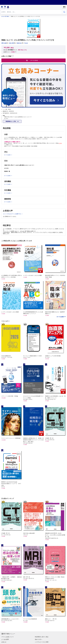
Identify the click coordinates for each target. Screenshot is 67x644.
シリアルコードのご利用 (42, 642)
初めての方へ (39, 639)
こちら (60, 143)
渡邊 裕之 (19, 43)
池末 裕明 (12, 43)
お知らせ (4, 642)
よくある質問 (5, 639)
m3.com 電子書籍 (5, 16)
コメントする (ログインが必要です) (12, 214)
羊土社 (26, 43)
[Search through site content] (31, 12)
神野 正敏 (4, 43)
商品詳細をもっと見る (11, 121)
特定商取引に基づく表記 (42, 637)
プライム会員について (8, 637)
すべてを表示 (60, 317)
